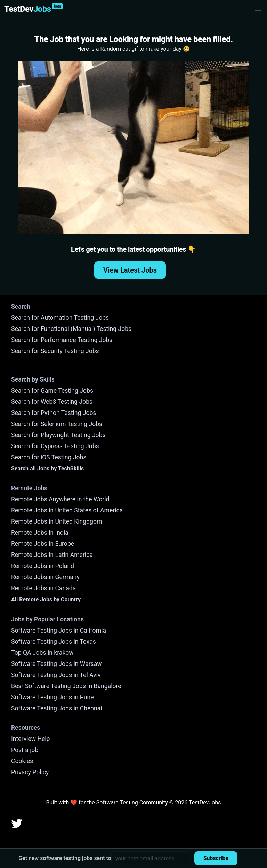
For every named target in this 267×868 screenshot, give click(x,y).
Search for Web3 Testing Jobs (52, 402)
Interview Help (30, 739)
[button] (258, 9)
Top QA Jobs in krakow (42, 653)
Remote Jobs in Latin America (52, 555)
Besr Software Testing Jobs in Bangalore (66, 686)
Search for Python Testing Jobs (54, 413)
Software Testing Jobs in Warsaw (56, 664)
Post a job (25, 750)
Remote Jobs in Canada (43, 588)
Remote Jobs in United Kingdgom (56, 521)
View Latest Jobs (130, 270)
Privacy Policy (30, 772)
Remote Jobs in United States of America (67, 510)
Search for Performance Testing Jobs (62, 340)
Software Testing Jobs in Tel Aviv (56, 675)
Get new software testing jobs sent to (65, 858)
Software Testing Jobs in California (59, 631)
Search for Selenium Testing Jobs (57, 424)
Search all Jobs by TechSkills (47, 469)
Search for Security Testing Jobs (55, 351)
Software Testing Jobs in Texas (54, 642)
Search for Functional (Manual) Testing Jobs (71, 329)
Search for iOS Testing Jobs (49, 457)
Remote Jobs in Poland (43, 566)
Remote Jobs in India (40, 533)
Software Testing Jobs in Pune (52, 697)
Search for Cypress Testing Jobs (55, 446)
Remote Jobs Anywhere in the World (60, 499)
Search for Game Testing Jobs (52, 391)
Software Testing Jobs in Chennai (57, 708)
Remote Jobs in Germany (45, 577)
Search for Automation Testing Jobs (60, 318)
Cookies (22, 761)
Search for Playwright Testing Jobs (58, 435)
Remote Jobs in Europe (43, 544)
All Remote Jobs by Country (46, 599)
